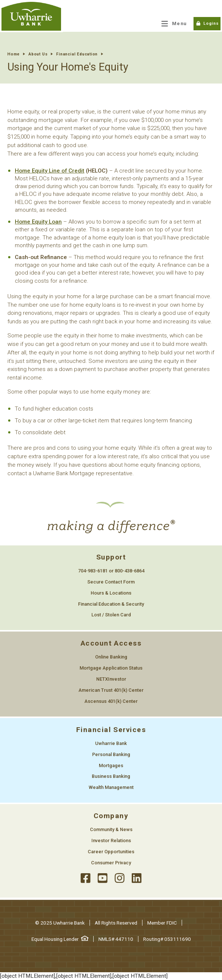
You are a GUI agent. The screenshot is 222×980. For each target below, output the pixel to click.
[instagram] (120, 878)
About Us (38, 54)
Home (14, 54)
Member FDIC (162, 923)
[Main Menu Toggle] (174, 24)
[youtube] (102, 878)
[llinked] (137, 878)
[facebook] (85, 878)
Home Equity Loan (38, 222)
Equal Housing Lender (60, 939)
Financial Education (77, 54)
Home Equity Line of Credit (50, 171)
